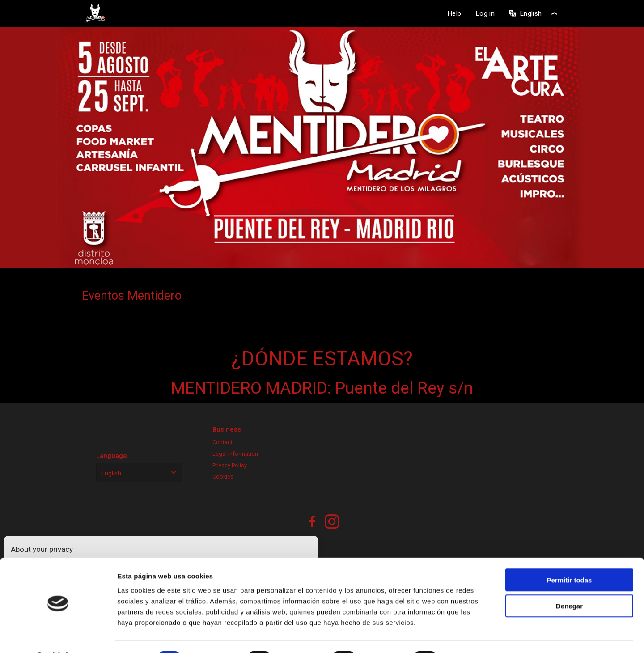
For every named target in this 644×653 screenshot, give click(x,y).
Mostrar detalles (481, 635)
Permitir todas (570, 557)
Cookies (223, 477)
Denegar (569, 583)
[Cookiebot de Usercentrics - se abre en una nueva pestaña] (58, 636)
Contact (222, 442)
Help (454, 13)
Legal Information (235, 454)
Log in (485, 13)
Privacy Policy (230, 465)
